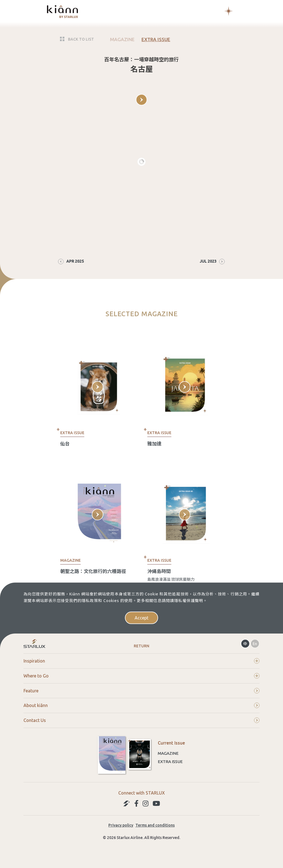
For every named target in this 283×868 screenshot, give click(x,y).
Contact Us (141, 720)
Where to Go (141, 676)
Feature (141, 691)
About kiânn (141, 705)
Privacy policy (121, 825)
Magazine (168, 753)
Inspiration (141, 661)
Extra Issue (170, 762)
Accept (141, 618)
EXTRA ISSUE (156, 39)
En (255, 644)
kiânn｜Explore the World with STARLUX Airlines (62, 12)
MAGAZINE (122, 39)
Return (141, 646)
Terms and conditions (155, 825)
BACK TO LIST (81, 39)
